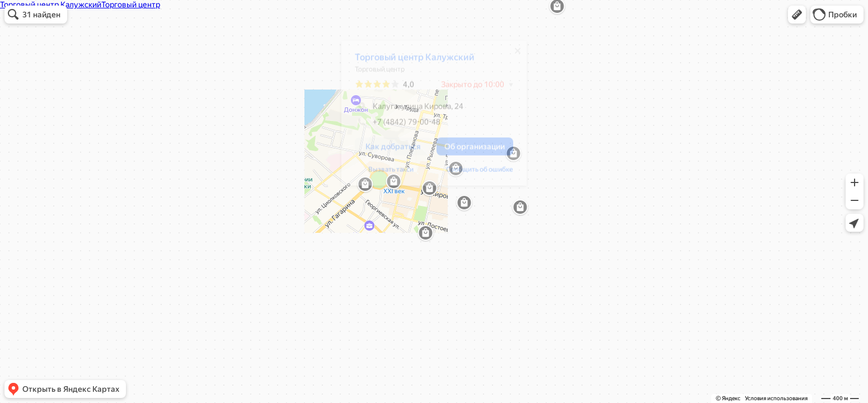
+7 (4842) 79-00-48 (392, 126)
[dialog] (428, 117)
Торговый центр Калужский (409, 61)
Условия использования (776, 398)
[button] (797, 15)
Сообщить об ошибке (474, 174)
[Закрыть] (512, 55)
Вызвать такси (385, 174)
